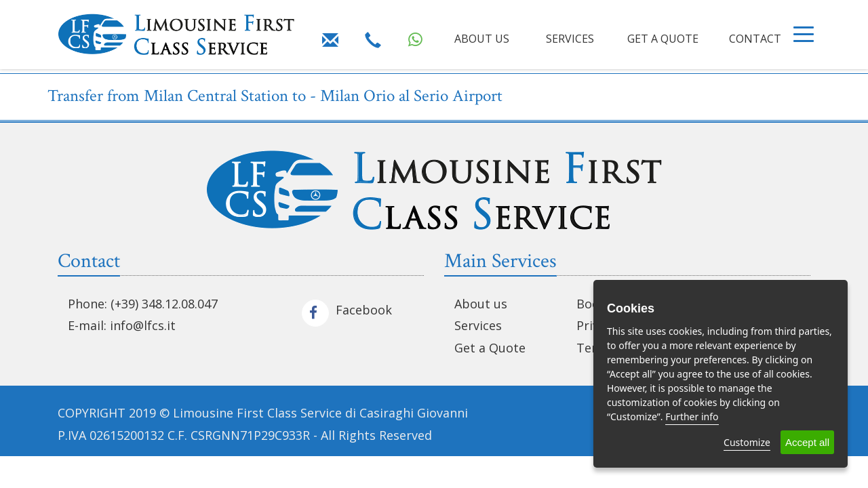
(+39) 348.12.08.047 (164, 304)
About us (481, 304)
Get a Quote (490, 348)
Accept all (807, 442)
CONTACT (755, 39)
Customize (747, 442)
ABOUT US (482, 39)
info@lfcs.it (143, 325)
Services (478, 325)
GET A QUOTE (663, 39)
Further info (692, 416)
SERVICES (570, 39)
